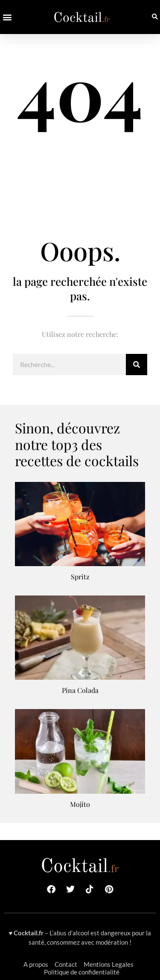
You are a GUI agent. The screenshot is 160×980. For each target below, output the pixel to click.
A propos (36, 964)
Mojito (80, 804)
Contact (66, 964)
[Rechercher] (137, 365)
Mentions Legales (109, 964)
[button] (7, 17)
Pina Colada (80, 690)
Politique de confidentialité (82, 972)
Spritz (80, 577)
